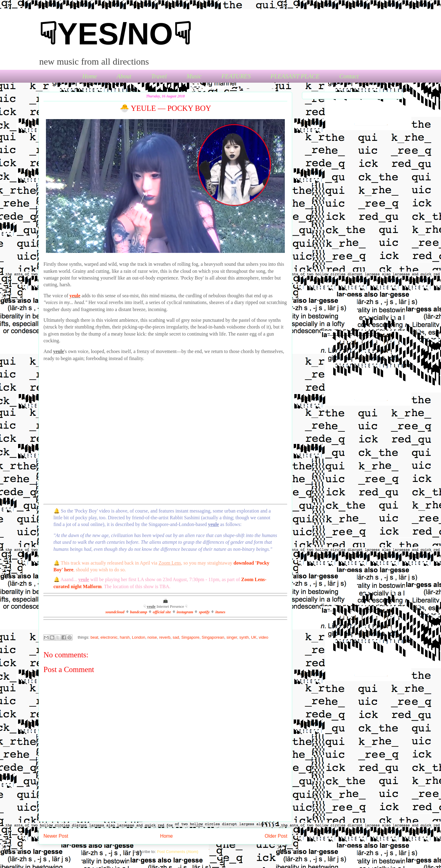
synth (244, 637)
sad (176, 637)
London (139, 637)
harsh (125, 637)
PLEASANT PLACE (295, 76)
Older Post (276, 836)
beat (94, 637)
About (124, 76)
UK (254, 637)
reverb (165, 637)
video (264, 637)
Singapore (190, 637)
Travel (159, 76)
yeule (75, 296)
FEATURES (236, 76)
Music (194, 76)
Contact (349, 76)
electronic (109, 637)
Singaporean (213, 637)
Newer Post (56, 836)
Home (90, 76)
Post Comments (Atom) (177, 852)
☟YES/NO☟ (115, 34)
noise (152, 637)
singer (232, 637)
